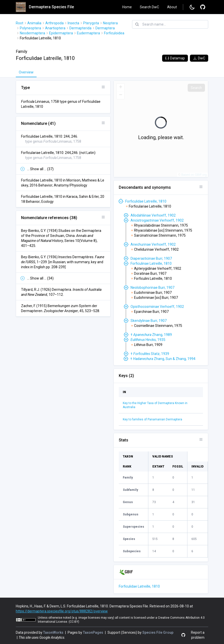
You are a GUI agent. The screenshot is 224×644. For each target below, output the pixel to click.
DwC (199, 58)
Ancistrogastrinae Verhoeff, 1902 (157, 220)
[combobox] (170, 24)
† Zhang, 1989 (151, 335)
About (172, 7)
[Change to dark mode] (192, 7)
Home (127, 7)
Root (20, 23)
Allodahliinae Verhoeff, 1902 (153, 215)
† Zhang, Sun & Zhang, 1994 (163, 359)
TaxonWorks (54, 632)
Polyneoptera (30, 28)
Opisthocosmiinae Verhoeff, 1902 (157, 307)
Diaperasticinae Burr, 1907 (151, 258)
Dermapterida (80, 28)
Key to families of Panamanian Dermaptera (152, 419)
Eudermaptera (88, 33)
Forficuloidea (114, 33)
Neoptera (110, 23)
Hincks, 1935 (148, 340)
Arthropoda (54, 23)
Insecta (73, 23)
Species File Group (158, 632)
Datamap (175, 58)
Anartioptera (55, 28)
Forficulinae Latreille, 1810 (151, 263)
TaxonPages (93, 632)
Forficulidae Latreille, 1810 (146, 201)
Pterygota (91, 23)
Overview (26, 72)
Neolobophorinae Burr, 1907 (152, 288)
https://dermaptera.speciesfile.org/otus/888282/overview (62, 611)
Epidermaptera (61, 33)
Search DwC (149, 7)
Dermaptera (105, 28)
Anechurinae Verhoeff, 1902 (153, 244)
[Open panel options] (103, 87)
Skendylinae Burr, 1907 (149, 321)
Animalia (34, 23)
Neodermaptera (32, 33)
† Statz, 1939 (150, 354)
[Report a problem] (203, 7)
